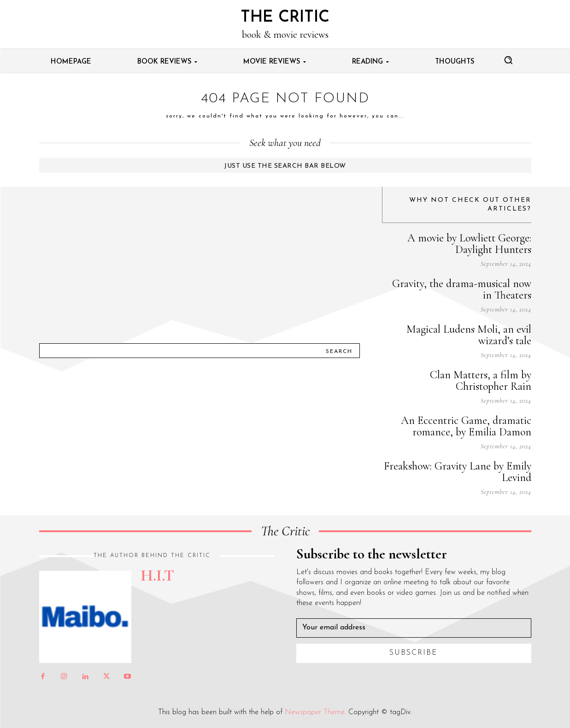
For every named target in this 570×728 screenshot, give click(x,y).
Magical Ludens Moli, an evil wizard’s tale (469, 335)
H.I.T (157, 575)
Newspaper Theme (315, 712)
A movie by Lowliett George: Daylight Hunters (469, 244)
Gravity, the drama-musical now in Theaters (462, 289)
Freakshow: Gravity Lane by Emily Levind (458, 472)
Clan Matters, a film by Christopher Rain (481, 381)
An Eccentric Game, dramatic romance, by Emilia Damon (466, 426)
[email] (414, 628)
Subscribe (414, 653)
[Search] (339, 351)
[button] (508, 60)
